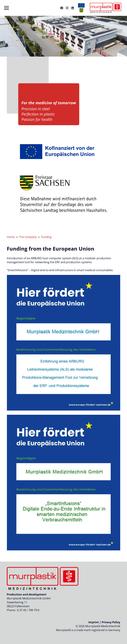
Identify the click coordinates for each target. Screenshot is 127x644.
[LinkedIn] (73, 8)
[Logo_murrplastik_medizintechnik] (105, 8)
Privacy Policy (111, 622)
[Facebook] (62, 8)
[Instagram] (67, 8)
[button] (6, 8)
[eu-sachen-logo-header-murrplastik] (81, 8)
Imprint (94, 622)
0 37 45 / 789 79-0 (28, 610)
